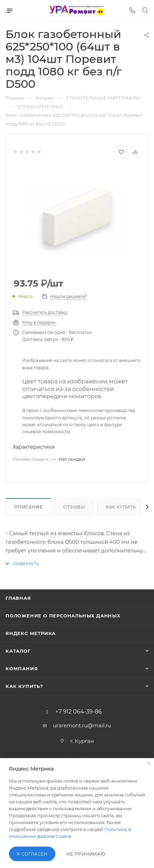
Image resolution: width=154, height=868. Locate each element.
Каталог (18, 651)
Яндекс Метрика (31, 633)
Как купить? (24, 686)
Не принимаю (86, 854)
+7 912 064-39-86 (79, 712)
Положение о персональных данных (63, 616)
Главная (18, 598)
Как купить (121, 507)
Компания (22, 669)
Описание (28, 507)
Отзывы (74, 507)
